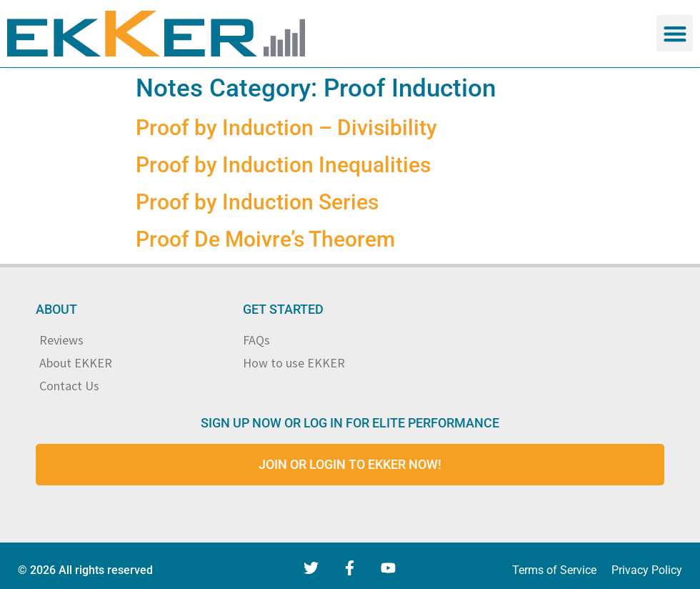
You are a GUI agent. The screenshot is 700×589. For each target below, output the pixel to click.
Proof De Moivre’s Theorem (265, 239)
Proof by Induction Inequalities (283, 165)
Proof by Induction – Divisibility (286, 128)
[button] (675, 33)
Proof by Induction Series (257, 202)
